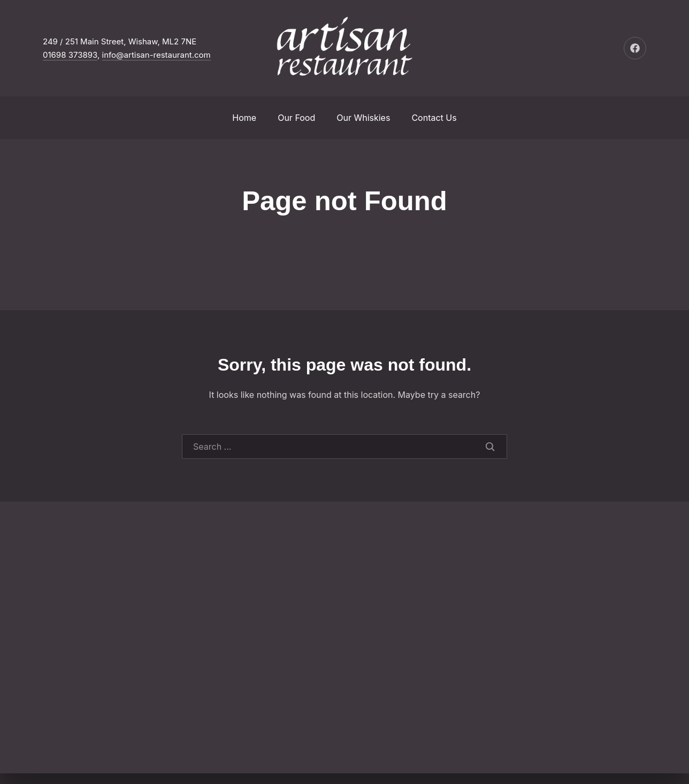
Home (244, 118)
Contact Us (434, 118)
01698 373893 (70, 55)
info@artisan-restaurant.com (156, 55)
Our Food (296, 118)
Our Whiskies (363, 118)
